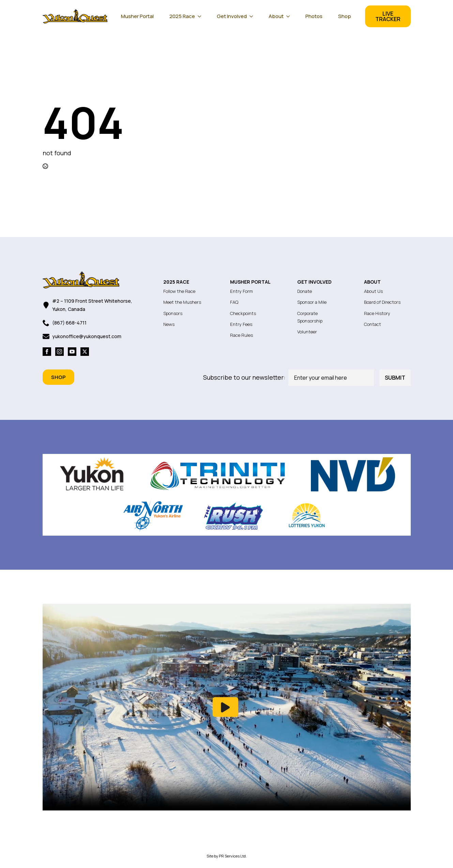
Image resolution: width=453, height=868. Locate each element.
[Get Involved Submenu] (253, 16)
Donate (305, 291)
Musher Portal (137, 16)
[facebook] (47, 352)
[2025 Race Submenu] (201, 16)
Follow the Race (179, 291)
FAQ (234, 302)
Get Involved (232, 16)
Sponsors (173, 313)
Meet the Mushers (182, 302)
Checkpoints (243, 313)
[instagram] (59, 352)
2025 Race (182, 16)
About (276, 16)
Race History (377, 313)
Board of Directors (382, 302)
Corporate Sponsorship (310, 317)
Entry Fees (241, 324)
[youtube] (72, 352)
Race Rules (241, 335)
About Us (373, 291)
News (169, 324)
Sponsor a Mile (312, 302)
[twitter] (85, 352)
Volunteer (307, 332)
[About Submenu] (290, 16)
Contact (373, 324)
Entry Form (241, 291)
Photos (314, 16)
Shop (345, 16)
